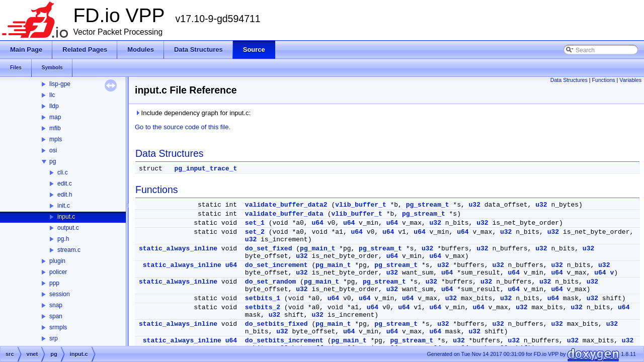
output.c (68, 228)
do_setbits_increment (284, 341)
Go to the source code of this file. (183, 127)
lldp (54, 106)
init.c (64, 206)
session (60, 294)
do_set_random (270, 282)
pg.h (63, 239)
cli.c (63, 172)
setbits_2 (263, 307)
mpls (56, 139)
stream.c (69, 250)
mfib (55, 128)
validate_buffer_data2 (286, 205)
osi (53, 150)
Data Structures (569, 80)
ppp (54, 283)
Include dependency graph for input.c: (193, 113)
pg (53, 161)
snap (56, 305)
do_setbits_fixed (276, 324)
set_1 (255, 223)
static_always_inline (178, 249)
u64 (317, 223)
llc (52, 95)
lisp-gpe (60, 84)
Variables (630, 80)
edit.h (65, 195)
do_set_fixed (269, 249)
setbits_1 (263, 298)
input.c (66, 217)
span (56, 316)
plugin (57, 261)
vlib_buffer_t (360, 205)
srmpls (58, 327)
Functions (603, 80)
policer (58, 272)
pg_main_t (317, 249)
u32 (475, 205)
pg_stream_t (428, 205)
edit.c (65, 184)
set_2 (255, 232)
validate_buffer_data (284, 214)
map (55, 117)
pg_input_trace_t (206, 169)
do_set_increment (276, 265)
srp (54, 338)
